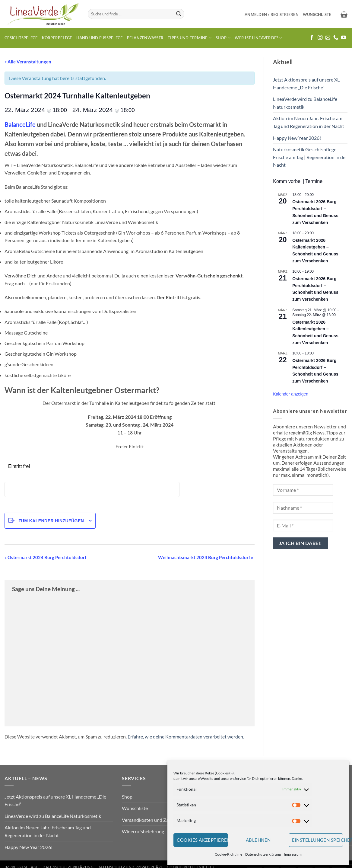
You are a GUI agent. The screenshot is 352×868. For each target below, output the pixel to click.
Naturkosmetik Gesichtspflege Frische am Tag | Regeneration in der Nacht (310, 157)
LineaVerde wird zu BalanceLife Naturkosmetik (305, 103)
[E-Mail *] (303, 525)
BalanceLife (20, 124)
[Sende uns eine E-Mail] (328, 38)
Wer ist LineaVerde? (258, 38)
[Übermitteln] (179, 14)
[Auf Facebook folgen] (312, 38)
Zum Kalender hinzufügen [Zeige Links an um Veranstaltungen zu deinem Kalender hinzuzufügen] (51, 521)
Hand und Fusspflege (100, 38)
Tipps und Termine (190, 38)
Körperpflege (57, 38)
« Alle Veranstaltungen (28, 62)
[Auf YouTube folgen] (344, 38)
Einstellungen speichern (318, 840)
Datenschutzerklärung (263, 854)
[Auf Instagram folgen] (320, 38)
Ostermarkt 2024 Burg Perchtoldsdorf (45, 557)
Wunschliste (135, 808)
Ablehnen (258, 840)
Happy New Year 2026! (297, 138)
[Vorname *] (303, 490)
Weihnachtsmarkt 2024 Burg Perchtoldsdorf (206, 557)
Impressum (293, 854)
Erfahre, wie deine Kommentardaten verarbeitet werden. (186, 737)
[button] (272, 14)
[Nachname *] (303, 508)
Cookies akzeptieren (202, 840)
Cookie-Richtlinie (228, 854)
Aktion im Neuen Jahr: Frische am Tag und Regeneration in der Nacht (309, 122)
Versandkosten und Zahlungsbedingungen (166, 820)
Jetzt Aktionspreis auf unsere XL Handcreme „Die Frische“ (306, 83)
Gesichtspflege (21, 38)
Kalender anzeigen (291, 394)
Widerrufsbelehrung (143, 831)
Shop (223, 38)
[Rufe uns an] (336, 38)
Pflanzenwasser (145, 38)
